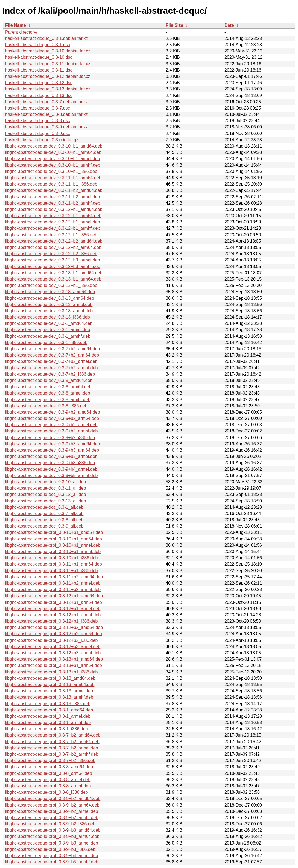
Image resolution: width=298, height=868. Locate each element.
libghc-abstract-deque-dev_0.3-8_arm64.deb (48, 387)
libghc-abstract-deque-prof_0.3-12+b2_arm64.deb (54, 634)
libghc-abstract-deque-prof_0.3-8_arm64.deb (49, 773)
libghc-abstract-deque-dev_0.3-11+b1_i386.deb (51, 184)
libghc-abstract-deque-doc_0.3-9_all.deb (44, 526)
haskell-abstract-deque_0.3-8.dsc (38, 121)
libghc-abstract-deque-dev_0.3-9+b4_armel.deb (51, 469)
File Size (174, 25)
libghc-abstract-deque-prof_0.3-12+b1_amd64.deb (54, 596)
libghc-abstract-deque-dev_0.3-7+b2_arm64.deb (52, 355)
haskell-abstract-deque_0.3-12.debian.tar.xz (48, 76)
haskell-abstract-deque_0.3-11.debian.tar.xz (48, 64)
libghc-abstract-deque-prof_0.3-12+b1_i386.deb (51, 621)
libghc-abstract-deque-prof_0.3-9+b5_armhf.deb (52, 862)
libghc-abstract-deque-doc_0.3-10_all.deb (46, 482)
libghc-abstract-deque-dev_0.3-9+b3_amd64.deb (52, 444)
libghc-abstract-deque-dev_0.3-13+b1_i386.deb (51, 285)
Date (229, 25)
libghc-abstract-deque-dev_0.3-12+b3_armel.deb (52, 260)
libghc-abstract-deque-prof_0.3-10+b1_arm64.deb (54, 539)
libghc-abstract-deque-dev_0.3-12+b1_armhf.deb (53, 228)
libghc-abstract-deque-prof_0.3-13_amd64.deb (50, 678)
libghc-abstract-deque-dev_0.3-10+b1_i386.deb (51, 171)
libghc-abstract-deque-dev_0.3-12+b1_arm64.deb (53, 216)
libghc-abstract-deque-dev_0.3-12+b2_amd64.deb (54, 241)
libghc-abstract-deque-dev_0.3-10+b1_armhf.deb (53, 165)
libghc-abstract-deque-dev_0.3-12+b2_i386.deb (51, 254)
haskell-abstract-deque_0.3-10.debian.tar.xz (48, 51)
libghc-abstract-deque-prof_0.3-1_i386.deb (46, 729)
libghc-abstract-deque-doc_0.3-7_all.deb (44, 514)
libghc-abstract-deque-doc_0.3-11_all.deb (46, 488)
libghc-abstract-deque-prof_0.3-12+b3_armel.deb (53, 647)
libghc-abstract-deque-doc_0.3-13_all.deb (46, 501)
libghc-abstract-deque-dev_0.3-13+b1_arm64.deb (53, 279)
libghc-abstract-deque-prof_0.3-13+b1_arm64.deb (54, 665)
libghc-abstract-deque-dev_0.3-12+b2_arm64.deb (53, 247)
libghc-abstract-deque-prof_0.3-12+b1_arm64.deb (54, 602)
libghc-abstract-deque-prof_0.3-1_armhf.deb (48, 723)
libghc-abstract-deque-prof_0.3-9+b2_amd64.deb (53, 798)
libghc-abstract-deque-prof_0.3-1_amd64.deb (49, 710)
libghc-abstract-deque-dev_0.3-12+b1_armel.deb (52, 222)
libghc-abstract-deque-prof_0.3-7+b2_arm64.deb (52, 742)
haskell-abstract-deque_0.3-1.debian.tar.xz (46, 38)
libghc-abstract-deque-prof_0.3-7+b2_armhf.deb (52, 754)
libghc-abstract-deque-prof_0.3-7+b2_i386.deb (50, 760)
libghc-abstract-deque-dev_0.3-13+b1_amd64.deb (54, 273)
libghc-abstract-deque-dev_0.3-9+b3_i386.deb (50, 463)
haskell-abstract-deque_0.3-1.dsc (38, 45)
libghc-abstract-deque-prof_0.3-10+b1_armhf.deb (53, 551)
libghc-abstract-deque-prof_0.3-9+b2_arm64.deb (52, 805)
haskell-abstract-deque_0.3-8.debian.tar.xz (46, 114)
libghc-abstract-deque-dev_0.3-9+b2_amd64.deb (52, 412)
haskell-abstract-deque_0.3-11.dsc (39, 70)
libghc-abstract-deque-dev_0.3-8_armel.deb (48, 393)
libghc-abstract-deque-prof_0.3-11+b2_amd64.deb (54, 577)
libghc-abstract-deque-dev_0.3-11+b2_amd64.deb (54, 190)
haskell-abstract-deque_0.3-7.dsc (38, 108)
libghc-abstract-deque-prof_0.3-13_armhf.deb (49, 697)
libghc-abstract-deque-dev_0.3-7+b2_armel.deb (51, 361)
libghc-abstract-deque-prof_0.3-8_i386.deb (46, 792)
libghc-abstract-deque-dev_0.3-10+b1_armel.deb (52, 159)
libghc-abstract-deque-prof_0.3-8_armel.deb (48, 780)
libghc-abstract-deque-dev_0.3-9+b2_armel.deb (51, 425)
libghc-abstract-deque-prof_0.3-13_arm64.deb (50, 685)
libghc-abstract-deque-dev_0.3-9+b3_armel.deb (51, 456)
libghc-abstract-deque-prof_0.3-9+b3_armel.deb (52, 843)
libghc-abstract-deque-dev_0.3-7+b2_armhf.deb (51, 368)
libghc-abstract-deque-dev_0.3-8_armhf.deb (48, 400)
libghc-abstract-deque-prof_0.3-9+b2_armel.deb (52, 811)
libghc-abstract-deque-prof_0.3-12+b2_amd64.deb (54, 627)
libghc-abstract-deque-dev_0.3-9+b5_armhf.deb (51, 476)
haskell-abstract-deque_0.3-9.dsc (38, 133)
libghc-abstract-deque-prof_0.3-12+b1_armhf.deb (53, 615)
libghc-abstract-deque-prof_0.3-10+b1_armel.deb (53, 545)
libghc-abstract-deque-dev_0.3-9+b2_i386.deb (50, 438)
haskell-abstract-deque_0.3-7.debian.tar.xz (46, 102)
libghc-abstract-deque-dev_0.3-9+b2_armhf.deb (51, 431)
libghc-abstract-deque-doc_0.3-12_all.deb (46, 494)
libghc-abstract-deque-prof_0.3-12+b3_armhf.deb (53, 653)
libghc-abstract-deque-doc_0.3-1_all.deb (44, 507)
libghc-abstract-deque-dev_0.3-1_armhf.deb (48, 336)
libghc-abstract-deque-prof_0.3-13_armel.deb (49, 691)
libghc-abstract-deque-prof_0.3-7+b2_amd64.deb (53, 735)
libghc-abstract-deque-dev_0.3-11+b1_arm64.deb (53, 178)
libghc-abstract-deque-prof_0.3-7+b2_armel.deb (52, 748)
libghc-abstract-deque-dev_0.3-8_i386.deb (46, 406)
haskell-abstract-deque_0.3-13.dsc (39, 95)
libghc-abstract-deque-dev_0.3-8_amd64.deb (49, 380)
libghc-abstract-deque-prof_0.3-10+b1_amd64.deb (54, 532)
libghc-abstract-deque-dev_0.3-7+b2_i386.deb (50, 374)
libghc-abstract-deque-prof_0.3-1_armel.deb (48, 716)
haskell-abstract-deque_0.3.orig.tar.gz (42, 140)
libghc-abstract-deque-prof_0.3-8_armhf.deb (48, 786)
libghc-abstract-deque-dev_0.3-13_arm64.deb (50, 298)
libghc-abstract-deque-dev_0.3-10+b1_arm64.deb (53, 152)
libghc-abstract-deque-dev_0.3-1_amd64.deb (49, 323)
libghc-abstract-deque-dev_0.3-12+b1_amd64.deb (54, 209)
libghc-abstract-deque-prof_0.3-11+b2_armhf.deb (53, 589)
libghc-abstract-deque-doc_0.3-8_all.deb (44, 520)
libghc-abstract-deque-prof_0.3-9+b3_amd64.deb (53, 830)
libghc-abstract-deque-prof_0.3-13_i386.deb (48, 704)
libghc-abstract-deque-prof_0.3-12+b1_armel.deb (53, 609)
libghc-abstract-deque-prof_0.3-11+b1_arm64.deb (54, 564)
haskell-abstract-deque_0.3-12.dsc (39, 83)
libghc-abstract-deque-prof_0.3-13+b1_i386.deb (51, 672)
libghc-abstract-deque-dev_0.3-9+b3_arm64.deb (52, 450)
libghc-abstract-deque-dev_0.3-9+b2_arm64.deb (52, 418)
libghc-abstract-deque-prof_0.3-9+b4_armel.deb (52, 856)
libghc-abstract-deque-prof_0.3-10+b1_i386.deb (51, 558)
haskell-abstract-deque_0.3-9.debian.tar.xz (46, 127)
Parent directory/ (21, 32)
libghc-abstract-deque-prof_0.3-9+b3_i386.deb (50, 849)
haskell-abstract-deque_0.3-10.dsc (39, 57)
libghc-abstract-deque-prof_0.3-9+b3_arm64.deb (52, 836)
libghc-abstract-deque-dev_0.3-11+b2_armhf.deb (53, 203)
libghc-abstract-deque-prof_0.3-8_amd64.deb (49, 767)
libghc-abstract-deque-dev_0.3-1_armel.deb (48, 330)
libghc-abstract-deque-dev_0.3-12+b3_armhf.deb (53, 267)
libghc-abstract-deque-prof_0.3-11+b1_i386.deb (51, 571)
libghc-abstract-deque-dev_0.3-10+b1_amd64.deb (54, 146)
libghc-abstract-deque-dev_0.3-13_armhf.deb (49, 311)
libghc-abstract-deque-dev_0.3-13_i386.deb (48, 317)
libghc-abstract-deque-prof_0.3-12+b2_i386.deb (51, 640)
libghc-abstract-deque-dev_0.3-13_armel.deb (49, 304)
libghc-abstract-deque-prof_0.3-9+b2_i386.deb (50, 824)
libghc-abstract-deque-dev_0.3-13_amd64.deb (50, 292)
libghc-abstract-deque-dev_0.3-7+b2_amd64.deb (52, 349)
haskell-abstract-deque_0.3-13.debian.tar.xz (48, 89)
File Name (16, 25)
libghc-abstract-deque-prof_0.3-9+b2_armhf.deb (52, 818)
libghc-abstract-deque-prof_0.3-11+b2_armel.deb (53, 583)
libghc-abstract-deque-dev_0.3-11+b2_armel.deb (52, 197)
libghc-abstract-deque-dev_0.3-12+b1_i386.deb (51, 235)
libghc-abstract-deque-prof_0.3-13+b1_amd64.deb (54, 659)
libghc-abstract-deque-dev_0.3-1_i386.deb (46, 342)
